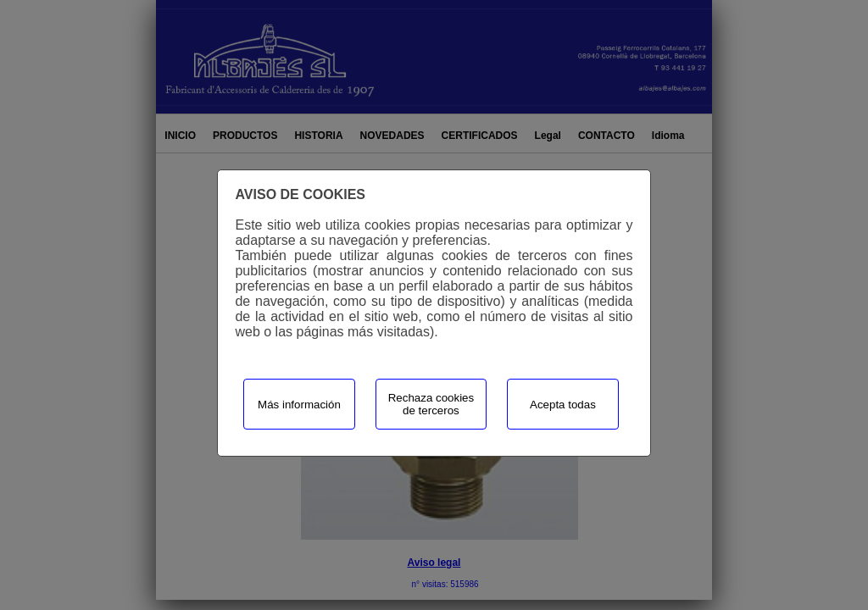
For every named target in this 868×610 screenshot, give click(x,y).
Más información (299, 405)
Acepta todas (563, 405)
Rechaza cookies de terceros (431, 404)
